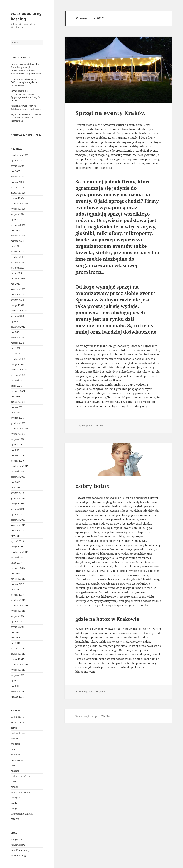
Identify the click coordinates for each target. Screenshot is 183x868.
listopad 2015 (18, 659)
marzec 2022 (17, 343)
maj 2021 (15, 397)
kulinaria (16, 755)
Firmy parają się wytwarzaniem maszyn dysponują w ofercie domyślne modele (26, 96)
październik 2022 (20, 311)
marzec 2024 (17, 241)
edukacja (15, 744)
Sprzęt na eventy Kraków (111, 113)
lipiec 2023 (16, 273)
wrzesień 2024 (18, 209)
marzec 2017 (17, 584)
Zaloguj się (16, 839)
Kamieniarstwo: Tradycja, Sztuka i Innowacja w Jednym (26, 107)
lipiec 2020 (16, 445)
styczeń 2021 (17, 418)
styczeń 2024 (17, 252)
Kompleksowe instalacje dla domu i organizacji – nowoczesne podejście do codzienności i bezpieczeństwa (26, 69)
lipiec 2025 (16, 161)
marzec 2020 (17, 455)
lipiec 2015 (16, 681)
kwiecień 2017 (18, 579)
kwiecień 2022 (18, 337)
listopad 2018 (18, 504)
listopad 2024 (18, 198)
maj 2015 (15, 686)
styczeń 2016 (17, 648)
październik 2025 (20, 155)
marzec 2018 (17, 531)
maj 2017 (15, 573)
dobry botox (93, 486)
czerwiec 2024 (18, 225)
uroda (14, 803)
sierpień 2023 (18, 268)
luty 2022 (16, 348)
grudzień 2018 (18, 498)
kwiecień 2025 (18, 177)
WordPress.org (18, 856)
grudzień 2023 (18, 257)
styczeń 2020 (17, 461)
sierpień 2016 (18, 616)
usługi (14, 808)
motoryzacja (17, 760)
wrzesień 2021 (18, 375)
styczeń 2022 (17, 354)
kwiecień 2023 (18, 289)
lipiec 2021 (16, 386)
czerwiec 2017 (18, 568)
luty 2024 (16, 246)
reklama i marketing (21, 776)
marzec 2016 (17, 638)
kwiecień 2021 (18, 402)
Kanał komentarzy (20, 850)
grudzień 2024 (18, 193)
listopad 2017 (18, 547)
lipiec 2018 (16, 514)
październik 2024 (20, 203)
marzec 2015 (17, 697)
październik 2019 (20, 466)
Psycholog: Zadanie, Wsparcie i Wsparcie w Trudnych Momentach (26, 118)
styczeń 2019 (17, 493)
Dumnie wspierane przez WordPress (94, 716)
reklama (15, 771)
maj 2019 (15, 482)
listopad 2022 (18, 305)
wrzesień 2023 (18, 262)
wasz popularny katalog (26, 16)
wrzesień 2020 (18, 434)
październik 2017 (20, 552)
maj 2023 (15, 284)
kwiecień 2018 (18, 525)
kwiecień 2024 (18, 236)
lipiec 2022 (16, 321)
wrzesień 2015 (18, 670)
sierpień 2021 (18, 380)
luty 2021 (16, 412)
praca (14, 765)
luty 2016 (16, 643)
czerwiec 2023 (18, 278)
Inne (13, 749)
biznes (14, 728)
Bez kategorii (17, 722)
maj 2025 (15, 171)
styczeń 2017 (17, 595)
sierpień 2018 (18, 509)
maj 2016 (15, 632)
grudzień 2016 (18, 600)
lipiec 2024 (16, 220)
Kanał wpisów (18, 845)
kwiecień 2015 (18, 691)
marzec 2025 (17, 182)
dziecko (15, 739)
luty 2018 (16, 536)
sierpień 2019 (18, 471)
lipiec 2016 (16, 622)
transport (16, 798)
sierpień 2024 (18, 214)
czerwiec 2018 (18, 520)
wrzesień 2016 (18, 611)
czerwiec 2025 (18, 166)
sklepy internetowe (20, 792)
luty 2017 (16, 589)
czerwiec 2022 (18, 327)
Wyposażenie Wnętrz (22, 814)
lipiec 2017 (16, 563)
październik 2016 (20, 605)
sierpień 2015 (18, 675)
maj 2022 (15, 332)
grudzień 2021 (18, 359)
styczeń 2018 (17, 541)
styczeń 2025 (17, 187)
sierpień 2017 (18, 557)
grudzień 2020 (18, 423)
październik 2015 (20, 665)
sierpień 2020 (18, 439)
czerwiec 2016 (18, 627)
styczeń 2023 (17, 300)
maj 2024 (15, 230)
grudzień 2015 (18, 654)
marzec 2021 (17, 407)
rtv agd (14, 787)
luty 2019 (16, 488)
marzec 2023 (17, 295)
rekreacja (16, 782)
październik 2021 (20, 370)
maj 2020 (15, 450)
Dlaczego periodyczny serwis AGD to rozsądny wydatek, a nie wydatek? (25, 82)
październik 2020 (20, 429)
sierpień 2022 (18, 316)
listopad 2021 (18, 364)
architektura (17, 717)
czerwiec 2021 (18, 391)
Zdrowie (15, 819)
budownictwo (18, 733)
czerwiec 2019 (18, 477)
